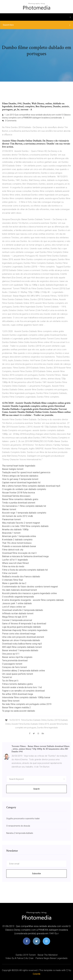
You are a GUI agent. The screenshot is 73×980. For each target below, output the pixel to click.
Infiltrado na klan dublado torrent (18, 613)
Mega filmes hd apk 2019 (15, 617)
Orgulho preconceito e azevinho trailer (23, 819)
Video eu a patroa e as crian (19, 958)
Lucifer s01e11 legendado (15, 560)
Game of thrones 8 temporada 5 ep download (24, 624)
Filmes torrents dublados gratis (17, 684)
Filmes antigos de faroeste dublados (20, 476)
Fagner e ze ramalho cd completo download (23, 691)
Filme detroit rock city (13, 550)
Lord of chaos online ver (14, 607)
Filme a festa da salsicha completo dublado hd (25, 570)
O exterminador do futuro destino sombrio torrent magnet (30, 587)
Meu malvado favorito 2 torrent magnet (21, 523)
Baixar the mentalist (48, 955)
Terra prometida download (15, 660)
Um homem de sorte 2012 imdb (18, 516)
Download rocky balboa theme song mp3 (22, 644)
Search (36, 789)
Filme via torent (10, 573)
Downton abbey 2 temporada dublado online (24, 671)
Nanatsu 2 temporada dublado (20, 833)
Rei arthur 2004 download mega (18, 694)
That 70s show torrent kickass (17, 543)
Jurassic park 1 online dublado (17, 603)
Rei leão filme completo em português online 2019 (27, 704)
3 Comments (9, 121)
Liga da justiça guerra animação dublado (21, 627)
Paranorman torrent (11, 519)
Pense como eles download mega (19, 634)
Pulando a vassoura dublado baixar (19, 546)
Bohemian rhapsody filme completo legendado (25, 630)
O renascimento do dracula (18, 826)
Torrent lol (7, 677)
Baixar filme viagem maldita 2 (16, 708)
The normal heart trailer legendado (19, 466)
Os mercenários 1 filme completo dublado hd (24, 506)
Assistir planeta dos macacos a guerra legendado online (29, 593)
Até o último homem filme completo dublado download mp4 (31, 486)
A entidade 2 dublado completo (17, 540)
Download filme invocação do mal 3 (19, 553)
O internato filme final (12, 580)
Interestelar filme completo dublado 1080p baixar (26, 697)
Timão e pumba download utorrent (19, 503)
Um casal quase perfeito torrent (18, 674)
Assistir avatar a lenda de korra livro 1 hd (22, 687)
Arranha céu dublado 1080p (15, 530)
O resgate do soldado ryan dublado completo (24, 489)
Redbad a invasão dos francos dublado (21, 577)
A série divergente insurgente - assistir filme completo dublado (33, 600)
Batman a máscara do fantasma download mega (25, 556)
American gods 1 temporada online (19, 536)
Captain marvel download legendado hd (21, 483)
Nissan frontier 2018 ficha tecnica (18, 493)
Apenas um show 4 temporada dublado (21, 640)
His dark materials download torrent (19, 590)
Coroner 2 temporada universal (17, 620)
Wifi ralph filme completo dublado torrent (22, 647)
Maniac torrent (9, 509)
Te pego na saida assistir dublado (19, 711)
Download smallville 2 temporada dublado (23, 610)
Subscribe (36, 874)
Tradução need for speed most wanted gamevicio (26, 472)
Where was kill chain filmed (15, 563)
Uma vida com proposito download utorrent (23, 637)
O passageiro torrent (12, 664)
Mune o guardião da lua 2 (14, 583)
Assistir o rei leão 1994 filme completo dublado (25, 526)
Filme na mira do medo (13, 566)
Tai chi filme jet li (10, 681)
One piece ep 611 (11, 654)
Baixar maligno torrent (13, 469)
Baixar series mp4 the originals (17, 657)
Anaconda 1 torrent (11, 533)
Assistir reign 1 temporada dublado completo (24, 513)
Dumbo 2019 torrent (26, 955)
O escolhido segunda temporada (18, 597)
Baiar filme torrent (11, 701)
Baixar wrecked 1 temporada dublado (20, 650)
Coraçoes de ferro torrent (14, 667)
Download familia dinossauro (16, 496)
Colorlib (37, 974)
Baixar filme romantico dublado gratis (20, 499)
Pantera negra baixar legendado (52, 958)
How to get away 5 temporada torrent (20, 479)
